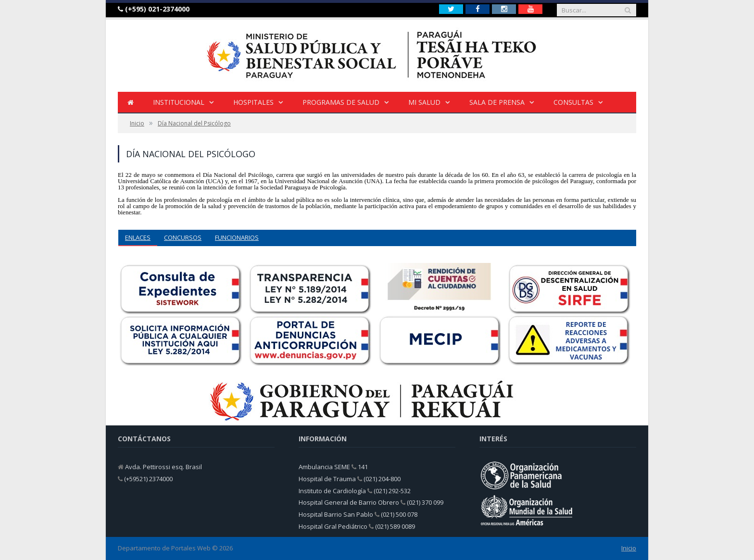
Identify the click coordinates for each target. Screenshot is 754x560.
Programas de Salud (341, 102)
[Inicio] (131, 103)
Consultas (573, 102)
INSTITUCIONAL (179, 102)
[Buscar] (628, 10)
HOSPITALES (253, 102)
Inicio (629, 548)
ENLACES (138, 237)
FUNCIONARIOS (237, 237)
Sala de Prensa (497, 102)
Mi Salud (424, 102)
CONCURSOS (183, 237)
